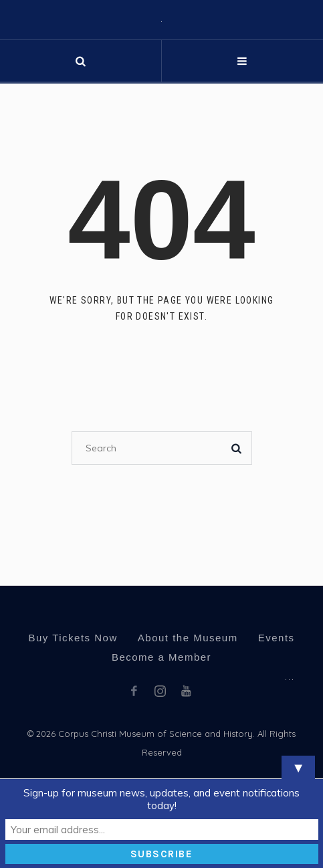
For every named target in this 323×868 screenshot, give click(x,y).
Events (277, 638)
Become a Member (161, 657)
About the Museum (188, 638)
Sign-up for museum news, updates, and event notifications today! (161, 799)
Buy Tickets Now (73, 638)
